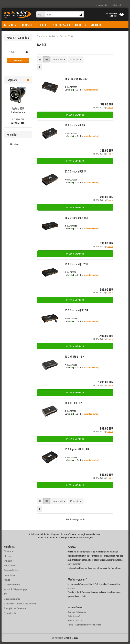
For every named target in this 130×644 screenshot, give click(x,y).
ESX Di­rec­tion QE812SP (77, 312)
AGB (6, 596)
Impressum (8, 563)
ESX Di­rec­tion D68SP (76, 127)
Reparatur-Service (11, 572)
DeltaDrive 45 (74, 618)
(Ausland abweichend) (91, 92)
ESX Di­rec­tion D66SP (76, 173)
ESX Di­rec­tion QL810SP (77, 220)
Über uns (7, 558)
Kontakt (7, 582)
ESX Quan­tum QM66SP (77, 81)
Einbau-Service (10, 567)
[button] (40, 61)
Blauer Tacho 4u (75, 622)
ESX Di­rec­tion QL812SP (77, 266)
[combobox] (59, 61)
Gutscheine (11, 25)
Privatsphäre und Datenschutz (15, 610)
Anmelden (18, 62)
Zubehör (96, 25)
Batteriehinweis (10, 615)
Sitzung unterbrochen (12, 601)
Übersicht (28, 25)
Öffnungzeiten (9, 553)
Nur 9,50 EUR (18, 123)
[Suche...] (40, 14)
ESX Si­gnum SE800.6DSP (78, 451)
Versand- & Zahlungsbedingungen (16, 591)
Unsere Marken (10, 577)
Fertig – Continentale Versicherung (84, 627)
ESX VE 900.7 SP (73, 405)
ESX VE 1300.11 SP (74, 358)
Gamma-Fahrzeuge (77, 614)
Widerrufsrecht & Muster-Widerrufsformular (20, 605)
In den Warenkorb (75, 117)
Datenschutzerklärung (12, 586)
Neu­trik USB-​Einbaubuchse (18, 112)
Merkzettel (116, 5)
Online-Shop (57, 640)
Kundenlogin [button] (101, 5)
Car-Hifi (43, 25)
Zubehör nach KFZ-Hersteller (69, 25)
